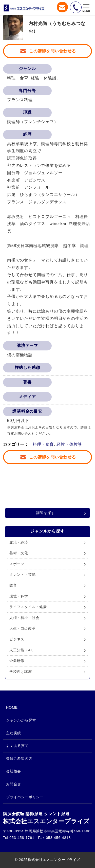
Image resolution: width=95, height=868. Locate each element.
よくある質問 (17, 746)
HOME (12, 707)
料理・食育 (43, 444)
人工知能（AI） (23, 650)
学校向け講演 (21, 672)
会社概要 (14, 771)
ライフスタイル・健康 (28, 607)
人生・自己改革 (23, 628)
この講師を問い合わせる (53, 51)
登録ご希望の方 (19, 759)
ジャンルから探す (21, 720)
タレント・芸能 (23, 574)
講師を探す (46, 513)
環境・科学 (19, 596)
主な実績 (14, 733)
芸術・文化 (19, 553)
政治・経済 (19, 542)
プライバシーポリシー (25, 797)
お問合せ (14, 784)
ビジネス (17, 639)
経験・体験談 (69, 444)
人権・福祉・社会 (24, 618)
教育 (13, 585)
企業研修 (17, 661)
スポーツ (17, 564)
